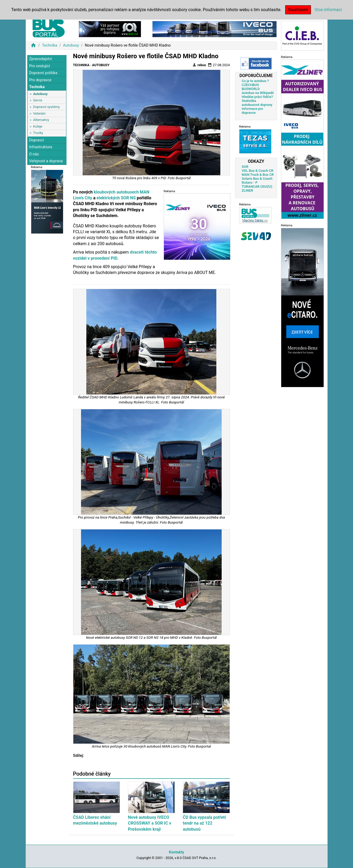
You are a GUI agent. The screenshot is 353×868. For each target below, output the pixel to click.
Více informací (328, 10)
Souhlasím (298, 10)
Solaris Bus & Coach (257, 179)
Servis (38, 100)
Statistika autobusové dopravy (257, 103)
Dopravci (37, 140)
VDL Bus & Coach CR (258, 171)
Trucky (38, 133)
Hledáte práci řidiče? (257, 97)
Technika (50, 45)
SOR (245, 167)
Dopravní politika (43, 73)
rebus (199, 65)
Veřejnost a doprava (46, 161)
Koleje (38, 126)
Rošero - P (250, 183)
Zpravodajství (41, 59)
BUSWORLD (251, 89)
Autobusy (71, 45)
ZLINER (247, 190)
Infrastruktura (41, 147)
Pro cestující (40, 66)
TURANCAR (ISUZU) (257, 186)
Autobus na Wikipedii (258, 93)
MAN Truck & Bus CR (258, 175)
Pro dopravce (40, 80)
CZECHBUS (250, 85)
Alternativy (41, 120)
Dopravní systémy (46, 107)
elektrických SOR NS (116, 198)
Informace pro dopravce (253, 111)
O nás (34, 154)
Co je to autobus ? (255, 81)
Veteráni (39, 113)
